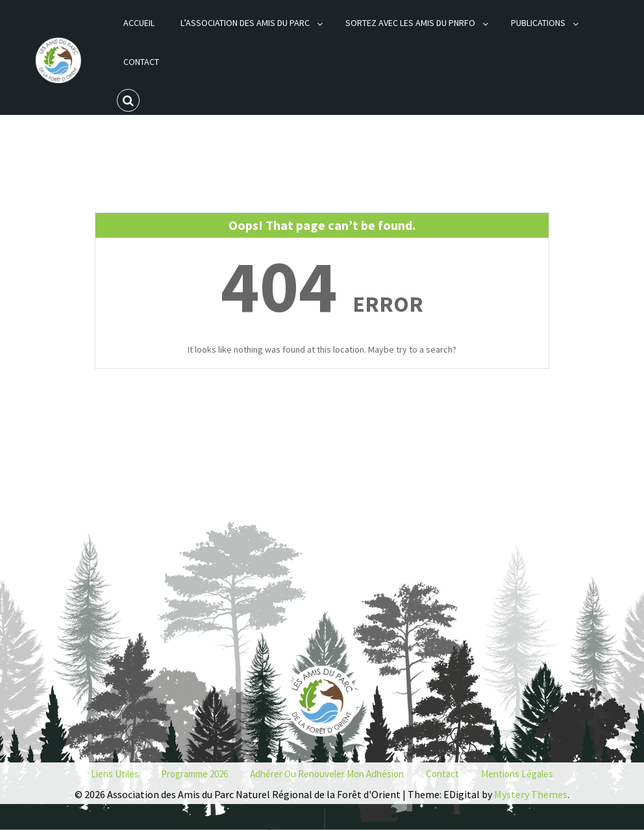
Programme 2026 (194, 774)
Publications (538, 23)
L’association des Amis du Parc (245, 23)
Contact (141, 62)
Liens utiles (115, 774)
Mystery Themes (531, 794)
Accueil (139, 23)
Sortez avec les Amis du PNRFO (410, 23)
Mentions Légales (517, 774)
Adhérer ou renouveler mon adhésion (327, 774)
